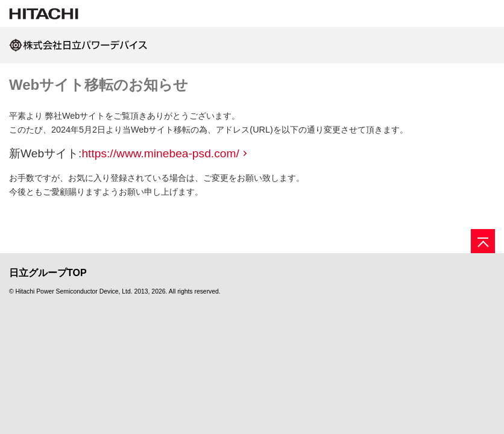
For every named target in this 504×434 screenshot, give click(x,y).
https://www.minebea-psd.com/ (160, 153)
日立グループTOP (48, 273)
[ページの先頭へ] (483, 241)
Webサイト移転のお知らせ (99, 85)
